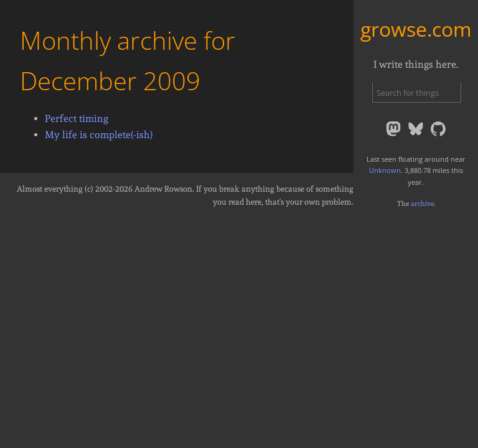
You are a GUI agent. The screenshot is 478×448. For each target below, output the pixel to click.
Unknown (385, 170)
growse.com (416, 29)
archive (422, 203)
